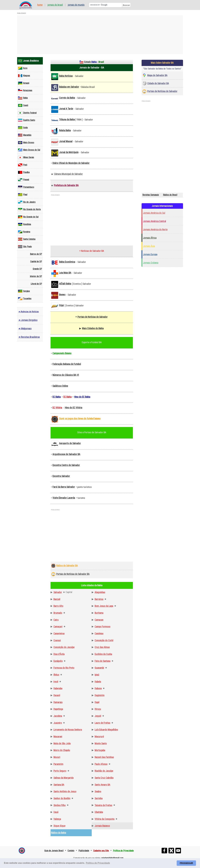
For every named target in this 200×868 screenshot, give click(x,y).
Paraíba (24, 172)
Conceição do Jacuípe (64, 647)
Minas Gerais (26, 157)
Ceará (23, 105)
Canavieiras (59, 634)
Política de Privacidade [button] (98, 863)
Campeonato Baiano (62, 353)
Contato (71, 851)
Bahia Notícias (66, 76)
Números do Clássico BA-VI (66, 375)
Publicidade (84, 851)
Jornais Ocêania (151, 263)
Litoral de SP (36, 284)
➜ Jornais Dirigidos (28, 320)
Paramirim (58, 764)
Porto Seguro (60, 771)
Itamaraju (58, 702)
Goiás (23, 128)
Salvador (58, 592)
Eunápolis (58, 661)
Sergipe (24, 291)
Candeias (99, 634)
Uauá (56, 812)
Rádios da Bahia (58, 833)
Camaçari (58, 627)
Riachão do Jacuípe (104, 771)
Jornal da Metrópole (69, 152)
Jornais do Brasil (55, 5)
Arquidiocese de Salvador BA (66, 454)
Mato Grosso (26, 143)
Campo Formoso (102, 627)
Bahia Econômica (67, 262)
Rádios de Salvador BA (67, 566)
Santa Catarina (27, 239)
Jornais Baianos (102, 826)
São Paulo (25, 247)
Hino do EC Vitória (73, 408)
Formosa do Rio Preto (64, 668)
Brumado (58, 613)
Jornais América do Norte (155, 229)
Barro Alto (58, 606)
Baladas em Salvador (69, 87)
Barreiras (99, 599)
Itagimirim (100, 695)
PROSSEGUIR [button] (186, 863)
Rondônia (24, 224)
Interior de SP (36, 276)
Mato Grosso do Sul (29, 150)
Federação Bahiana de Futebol (67, 364)
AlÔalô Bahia (65, 284)
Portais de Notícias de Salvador (93, 317)
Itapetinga (58, 709)
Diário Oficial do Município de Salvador (71, 163)
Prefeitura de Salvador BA (66, 185)
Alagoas (24, 76)
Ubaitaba (99, 812)
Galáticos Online (60, 386)
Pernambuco (26, 187)
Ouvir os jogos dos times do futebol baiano (80, 419)
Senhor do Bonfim (62, 798)
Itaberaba (58, 688)
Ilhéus (56, 675)
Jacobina (58, 716)
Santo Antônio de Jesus (65, 792)
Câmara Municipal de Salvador (68, 174)
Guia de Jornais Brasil (54, 851)
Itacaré (57, 695)
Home (40, 5)
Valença (57, 819)
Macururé (99, 737)
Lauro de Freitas (102, 723)
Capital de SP (36, 262)
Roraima (24, 232)
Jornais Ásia (149, 246)
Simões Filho (60, 805)
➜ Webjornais (25, 329)
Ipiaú (97, 675)
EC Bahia (57, 397)
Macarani (58, 737)
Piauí (23, 195)
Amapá (24, 83)
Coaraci (57, 640)
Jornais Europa (150, 254)
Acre (23, 68)
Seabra (98, 792)
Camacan (99, 620)
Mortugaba (100, 750)
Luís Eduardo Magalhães (106, 730)
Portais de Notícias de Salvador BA (73, 574)
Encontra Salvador (61, 476)
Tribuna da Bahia (67, 120)
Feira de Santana (102, 661)
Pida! (61, 305)
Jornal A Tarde (66, 109)
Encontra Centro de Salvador (66, 465)
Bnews (62, 295)
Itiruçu (98, 709)
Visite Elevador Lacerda (64, 498)
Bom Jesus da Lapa (104, 606)
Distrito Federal (27, 113)
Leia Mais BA (65, 273)
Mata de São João (62, 744)
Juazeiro (58, 723)
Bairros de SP (36, 254)
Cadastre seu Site (101, 851)
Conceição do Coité (104, 640)
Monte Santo (101, 744)
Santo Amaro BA (102, 785)
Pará (23, 165)
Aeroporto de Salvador (70, 443)
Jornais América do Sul (154, 213)
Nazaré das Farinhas (104, 757)
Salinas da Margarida (63, 778)
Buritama (99, 613)
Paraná (23, 180)
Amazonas (25, 90)
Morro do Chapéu (62, 750)
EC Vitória (57, 408)
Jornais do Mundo (76, 5)
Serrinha (99, 798)
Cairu (56, 620)
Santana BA (59, 785)
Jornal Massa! (66, 141)
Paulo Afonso (101, 764)
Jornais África (150, 238)
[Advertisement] (100, 35)
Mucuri (57, 757)
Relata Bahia (65, 130)
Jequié (98, 716)
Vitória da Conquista (104, 819)
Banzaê (57, 599)
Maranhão (25, 135)
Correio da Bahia (67, 98)
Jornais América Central (154, 221)
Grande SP (37, 269)
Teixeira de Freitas (103, 805)
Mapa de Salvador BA (157, 75)
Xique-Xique (59, 826)
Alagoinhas (100, 592)
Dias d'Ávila (59, 654)
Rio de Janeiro (27, 202)
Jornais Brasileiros (28, 61)
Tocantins (25, 299)
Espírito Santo (27, 120)
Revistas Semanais (151, 195)
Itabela (98, 682)
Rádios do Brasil (170, 195)
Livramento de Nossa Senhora (68, 730)
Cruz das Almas (102, 647)
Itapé (97, 702)
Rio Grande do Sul (28, 217)
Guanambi (99, 668)
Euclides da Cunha (103, 654)
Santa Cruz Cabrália (104, 778)
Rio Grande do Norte (29, 209)
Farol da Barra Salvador (64, 487)
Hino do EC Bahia (82, 397)
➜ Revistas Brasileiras (29, 337)
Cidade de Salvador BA (158, 83)
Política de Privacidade (123, 851)
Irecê (56, 682)
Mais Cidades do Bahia (93, 328)
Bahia (23, 98)
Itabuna (98, 688)
